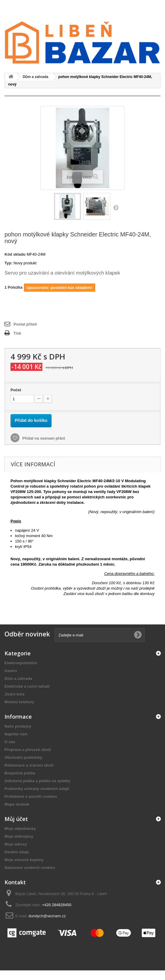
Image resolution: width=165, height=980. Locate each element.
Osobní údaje (17, 852)
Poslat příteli (25, 324)
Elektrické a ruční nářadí (27, 686)
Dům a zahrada (18, 679)
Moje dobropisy (19, 836)
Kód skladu (15, 254)
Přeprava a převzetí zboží (28, 750)
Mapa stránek (17, 804)
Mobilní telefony (19, 702)
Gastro (11, 671)
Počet (16, 390)
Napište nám (16, 734)
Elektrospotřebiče (21, 663)
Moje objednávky (20, 829)
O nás (10, 742)
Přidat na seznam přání (43, 438)
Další (116, 207)
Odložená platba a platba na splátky (37, 781)
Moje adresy (16, 844)
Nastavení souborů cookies (30, 868)
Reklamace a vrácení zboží (29, 765)
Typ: (8, 263)
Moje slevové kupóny (24, 860)
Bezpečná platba (20, 773)
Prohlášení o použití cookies (31, 797)
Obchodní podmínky (23, 758)
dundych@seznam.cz (47, 916)
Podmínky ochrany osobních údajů (37, 789)
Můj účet (16, 819)
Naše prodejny (18, 726)
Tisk (17, 333)
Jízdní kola (14, 694)
